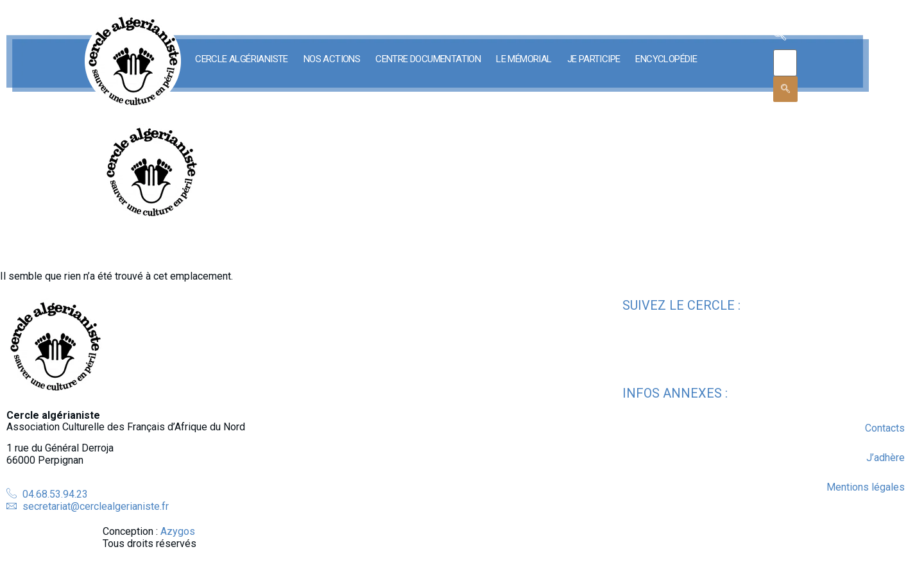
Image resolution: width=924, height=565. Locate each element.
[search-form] (785, 63)
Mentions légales (866, 487)
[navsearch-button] (780, 36)
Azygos (178, 531)
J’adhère (886, 458)
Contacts (885, 428)
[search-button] (785, 89)
